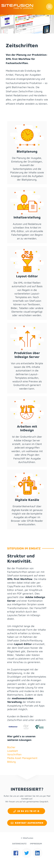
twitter (27, 853)
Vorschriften (14, 754)
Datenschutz (19, 844)
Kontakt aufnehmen (29, 823)
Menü (49, 7)
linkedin (37, 853)
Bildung (11, 762)
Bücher (11, 747)
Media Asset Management (22, 758)
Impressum (36, 844)
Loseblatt (13, 751)
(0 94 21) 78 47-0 (28, 811)
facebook (16, 853)
